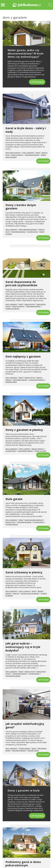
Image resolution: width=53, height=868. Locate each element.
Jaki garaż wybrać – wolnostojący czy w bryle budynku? (23, 647)
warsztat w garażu (19, 750)
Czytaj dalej (37, 82)
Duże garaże (14, 499)
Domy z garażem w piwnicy (24, 430)
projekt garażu (34, 674)
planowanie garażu (32, 155)
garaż (38, 153)
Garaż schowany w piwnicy (24, 572)
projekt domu (33, 232)
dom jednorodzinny (13, 153)
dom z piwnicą (25, 449)
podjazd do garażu (12, 308)
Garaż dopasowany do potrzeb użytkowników (21, 284)
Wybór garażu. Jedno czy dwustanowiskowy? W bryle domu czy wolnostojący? (26, 53)
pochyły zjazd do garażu (30, 593)
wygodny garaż (11, 382)
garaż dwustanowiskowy (28, 229)
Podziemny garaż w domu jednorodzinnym (23, 864)
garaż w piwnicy (17, 155)
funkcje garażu (25, 748)
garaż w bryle (30, 304)
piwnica (16, 593)
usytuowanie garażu (37, 380)
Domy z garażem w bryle (24, 790)
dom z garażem (28, 153)
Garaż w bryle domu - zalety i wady (26, 130)
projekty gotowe (12, 524)
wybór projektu (40, 451)
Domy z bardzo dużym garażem (21, 207)
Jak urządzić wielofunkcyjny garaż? (25, 726)
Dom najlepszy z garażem (23, 357)
